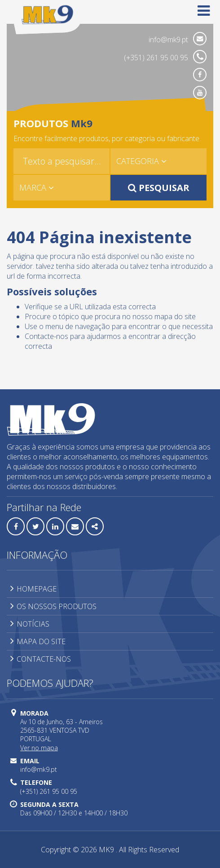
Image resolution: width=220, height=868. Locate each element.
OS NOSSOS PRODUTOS (53, 606)
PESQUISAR (159, 188)
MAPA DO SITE (38, 641)
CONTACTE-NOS (41, 659)
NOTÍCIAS (30, 624)
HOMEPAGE (33, 589)
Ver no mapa (39, 748)
